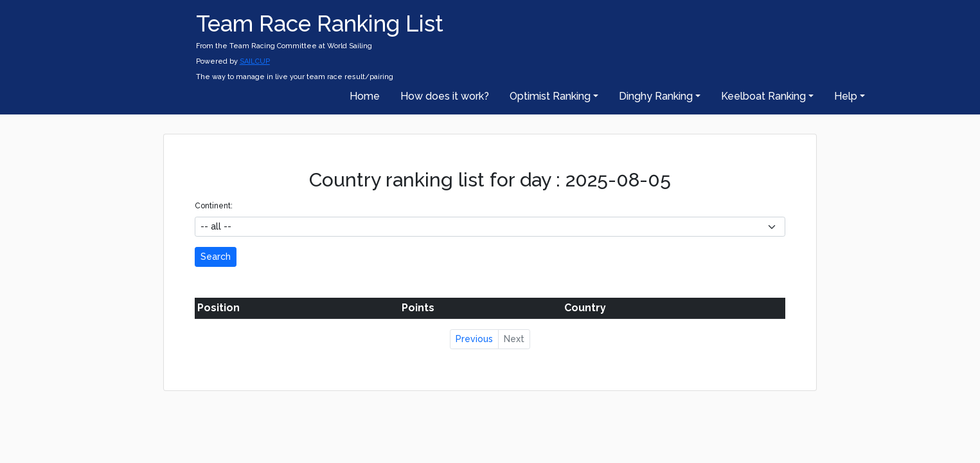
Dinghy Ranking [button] (656, 96)
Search (216, 257)
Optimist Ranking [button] (550, 96)
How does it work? (445, 96)
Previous (474, 339)
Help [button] (846, 96)
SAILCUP (255, 61)
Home (365, 96)
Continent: (214, 206)
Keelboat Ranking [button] (763, 96)
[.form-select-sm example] (490, 227)
